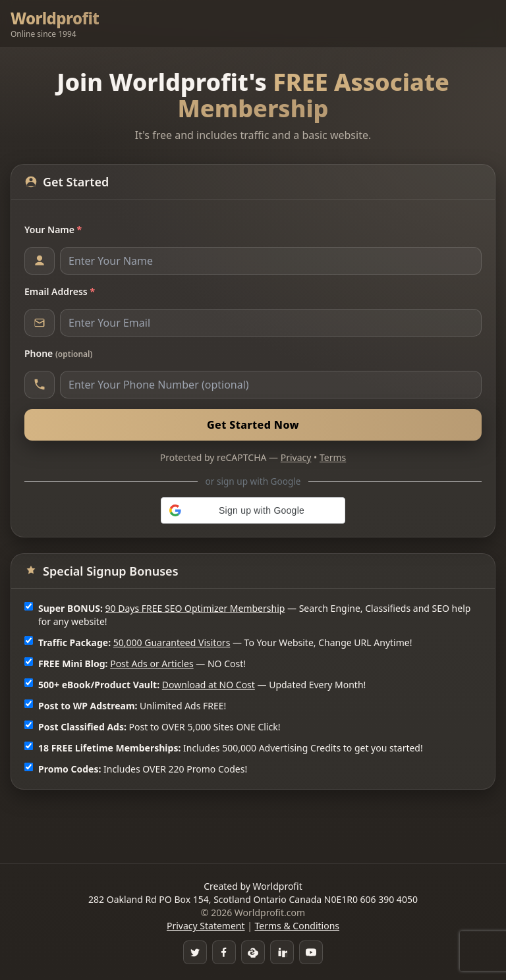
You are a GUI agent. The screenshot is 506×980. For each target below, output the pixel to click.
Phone (58, 353)
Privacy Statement (206, 926)
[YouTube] (311, 952)
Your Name (53, 230)
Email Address (60, 291)
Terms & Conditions (297, 926)
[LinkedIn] (282, 952)
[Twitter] (195, 952)
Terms (333, 457)
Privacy (296, 457)
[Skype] (253, 952)
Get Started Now (253, 425)
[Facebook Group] (224, 952)
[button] (253, 510)
